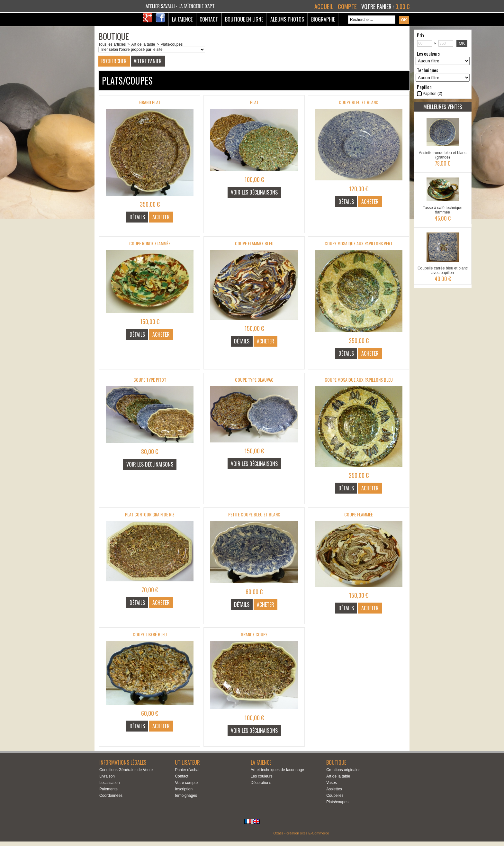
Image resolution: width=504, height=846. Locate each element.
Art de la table (143, 44)
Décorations (261, 783)
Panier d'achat (187, 770)
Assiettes (334, 789)
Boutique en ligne (244, 19)
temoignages (186, 796)
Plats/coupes (171, 44)
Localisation (109, 783)
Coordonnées (111, 796)
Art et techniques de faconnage (277, 770)
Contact (209, 19)
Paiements (108, 789)
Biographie (323, 19)
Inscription (184, 789)
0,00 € (402, 6)
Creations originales (343, 770)
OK (462, 43)
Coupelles (335, 796)
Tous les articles (112, 44)
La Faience (182, 19)
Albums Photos (287, 19)
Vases (331, 783)
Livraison (107, 776)
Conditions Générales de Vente (126, 770)
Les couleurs (262, 776)
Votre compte (186, 783)
